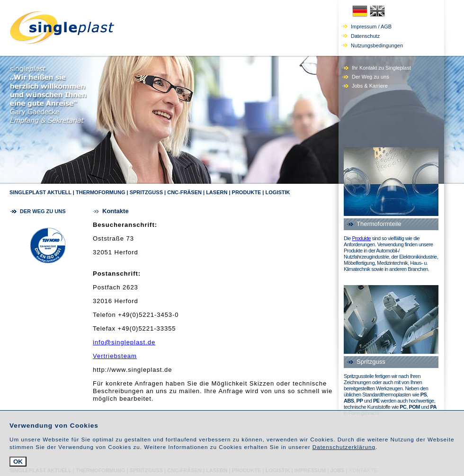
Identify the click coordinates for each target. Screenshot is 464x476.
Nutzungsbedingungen (377, 45)
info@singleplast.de (124, 342)
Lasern (217, 192)
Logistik (278, 192)
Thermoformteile (379, 224)
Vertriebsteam (115, 356)
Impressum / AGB (371, 27)
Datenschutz (365, 36)
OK (18, 462)
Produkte (247, 192)
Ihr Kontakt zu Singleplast (381, 68)
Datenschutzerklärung (344, 447)
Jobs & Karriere (370, 86)
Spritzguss (146, 192)
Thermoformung (101, 192)
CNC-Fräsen (184, 192)
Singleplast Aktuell (40, 192)
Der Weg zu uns (370, 77)
